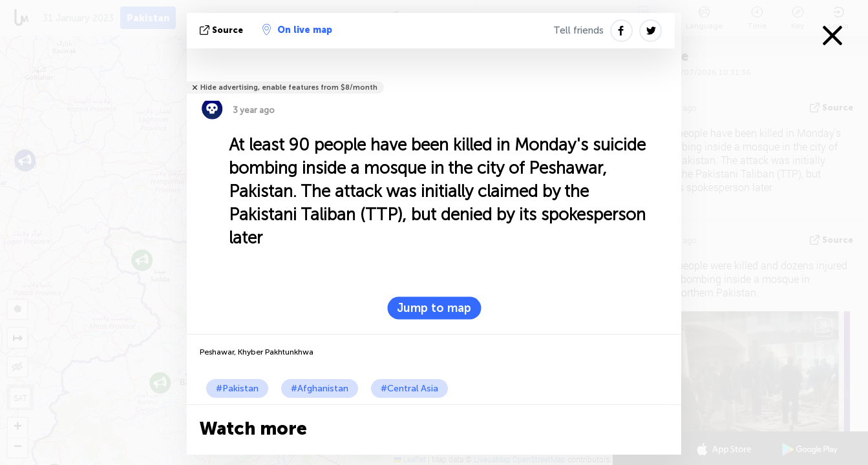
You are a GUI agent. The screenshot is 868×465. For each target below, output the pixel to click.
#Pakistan (237, 388)
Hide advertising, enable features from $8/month (289, 88)
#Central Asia (409, 388)
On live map (297, 30)
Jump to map (434, 308)
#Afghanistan (320, 388)
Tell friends (578, 30)
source (223, 30)
